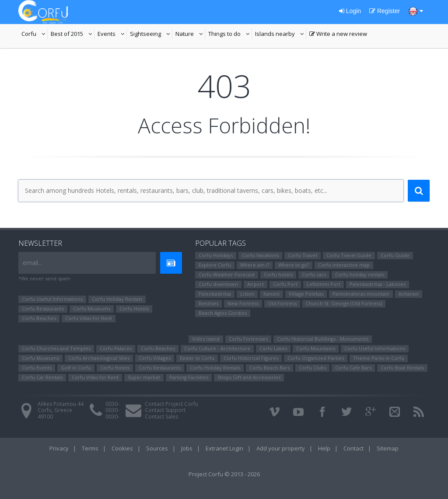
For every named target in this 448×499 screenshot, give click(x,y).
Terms (90, 448)
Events (112, 35)
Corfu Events (37, 368)
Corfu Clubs (312, 368)
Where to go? (294, 265)
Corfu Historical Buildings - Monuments (323, 339)
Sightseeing (151, 35)
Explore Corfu (215, 265)
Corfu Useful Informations (52, 299)
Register (385, 11)
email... (32, 263)
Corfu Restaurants (43, 309)
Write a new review (338, 35)
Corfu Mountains (316, 348)
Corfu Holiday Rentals (117, 299)
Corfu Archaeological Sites (99, 358)
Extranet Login (224, 448)
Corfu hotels (278, 274)
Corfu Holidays (216, 255)
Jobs (187, 448)
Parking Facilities (189, 377)
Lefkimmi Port (324, 284)
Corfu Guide (395, 255)
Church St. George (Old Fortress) (344, 303)
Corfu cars (314, 274)
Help (324, 448)
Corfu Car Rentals (42, 377)
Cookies (122, 448)
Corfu (35, 35)
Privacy (59, 448)
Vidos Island (206, 339)
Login (350, 11)
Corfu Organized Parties (316, 358)
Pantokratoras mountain (361, 294)
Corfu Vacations (260, 255)
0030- (112, 404)
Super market (144, 377)
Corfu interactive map (344, 265)
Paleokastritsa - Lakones (378, 284)
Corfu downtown (218, 284)
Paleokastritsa (215, 294)
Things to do (230, 35)
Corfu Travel (303, 255)
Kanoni (271, 294)
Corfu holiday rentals (360, 274)
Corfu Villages (155, 358)
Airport (255, 284)
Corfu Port (285, 284)
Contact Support (165, 410)
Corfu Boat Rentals (402, 368)
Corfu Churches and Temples (56, 348)
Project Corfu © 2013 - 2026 (224, 474)
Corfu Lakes (273, 348)
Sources (157, 448)
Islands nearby (281, 35)
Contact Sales (161, 417)
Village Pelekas (306, 294)
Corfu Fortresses (248, 339)
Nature (190, 35)
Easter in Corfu (197, 358)
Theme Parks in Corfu (379, 358)
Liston (247, 294)
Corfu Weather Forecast (227, 274)
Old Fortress (282, 303)
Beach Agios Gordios (223, 313)
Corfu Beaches (39, 318)
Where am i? (255, 265)
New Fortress (243, 303)
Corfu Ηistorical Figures (251, 358)
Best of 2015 (73, 35)
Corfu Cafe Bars (353, 368)
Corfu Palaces (116, 348)
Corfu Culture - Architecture (217, 348)
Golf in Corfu (76, 368)
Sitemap (388, 448)
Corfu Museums (92, 309)
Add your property (281, 448)
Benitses (208, 303)
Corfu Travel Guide (349, 255)
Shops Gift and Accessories (249, 377)
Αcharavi (409, 294)
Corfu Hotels (134, 309)
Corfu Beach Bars (269, 368)
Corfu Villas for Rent (89, 318)
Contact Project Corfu (171, 404)
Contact (353, 448)
